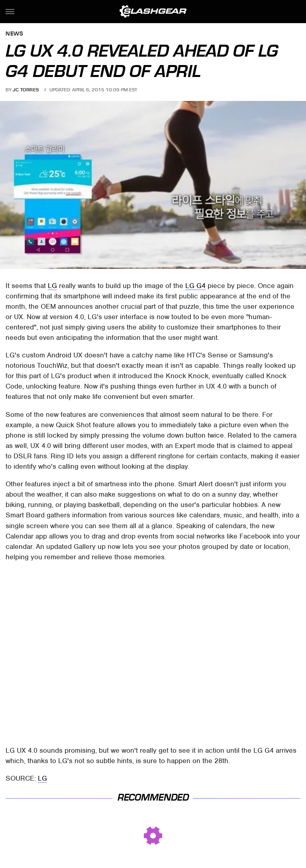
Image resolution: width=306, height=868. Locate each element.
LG (52, 286)
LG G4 (195, 286)
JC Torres (26, 90)
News (14, 34)
